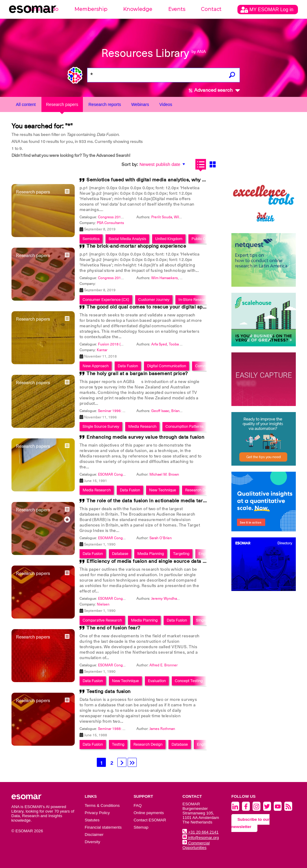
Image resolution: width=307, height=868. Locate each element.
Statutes (92, 820)
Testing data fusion (109, 691)
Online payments (149, 813)
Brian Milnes (181, 411)
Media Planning (151, 554)
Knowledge (138, 9)
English (205, 554)
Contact (211, 9)
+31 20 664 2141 (200, 832)
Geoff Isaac (160, 411)
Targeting (181, 554)
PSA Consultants (110, 223)
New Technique (163, 490)
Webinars (140, 104)
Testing (118, 744)
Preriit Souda (162, 217)
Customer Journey (154, 300)
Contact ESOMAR (150, 820)
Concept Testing (189, 681)
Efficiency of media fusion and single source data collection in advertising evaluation (185, 561)
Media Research (142, 426)
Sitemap (141, 827)
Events (177, 9)
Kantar (102, 350)
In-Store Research (194, 300)
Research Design (200, 490)
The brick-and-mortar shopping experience (136, 246)
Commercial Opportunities (196, 845)
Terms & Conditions (102, 805)
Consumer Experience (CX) (106, 300)
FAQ (138, 805)
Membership (91, 9)
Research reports (105, 104)
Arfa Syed (159, 344)
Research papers (62, 104)
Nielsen (103, 604)
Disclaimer (94, 835)
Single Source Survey (101, 426)
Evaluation (157, 681)
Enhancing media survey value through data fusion (145, 437)
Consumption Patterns (185, 426)
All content (26, 104)
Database (120, 554)
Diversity (92, 842)
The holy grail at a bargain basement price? (137, 374)
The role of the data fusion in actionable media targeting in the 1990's (168, 501)
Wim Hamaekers (165, 278)
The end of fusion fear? (113, 628)
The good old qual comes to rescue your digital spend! (150, 307)
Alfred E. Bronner (163, 665)
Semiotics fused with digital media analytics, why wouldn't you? (160, 180)
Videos (166, 104)
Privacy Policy (97, 813)
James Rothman (162, 729)
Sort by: (130, 164)
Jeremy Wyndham (166, 599)
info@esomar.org (201, 838)
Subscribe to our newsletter (250, 823)
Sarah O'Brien (161, 538)
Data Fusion (130, 490)
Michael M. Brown (164, 474)
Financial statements (103, 827)
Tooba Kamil (179, 344)
